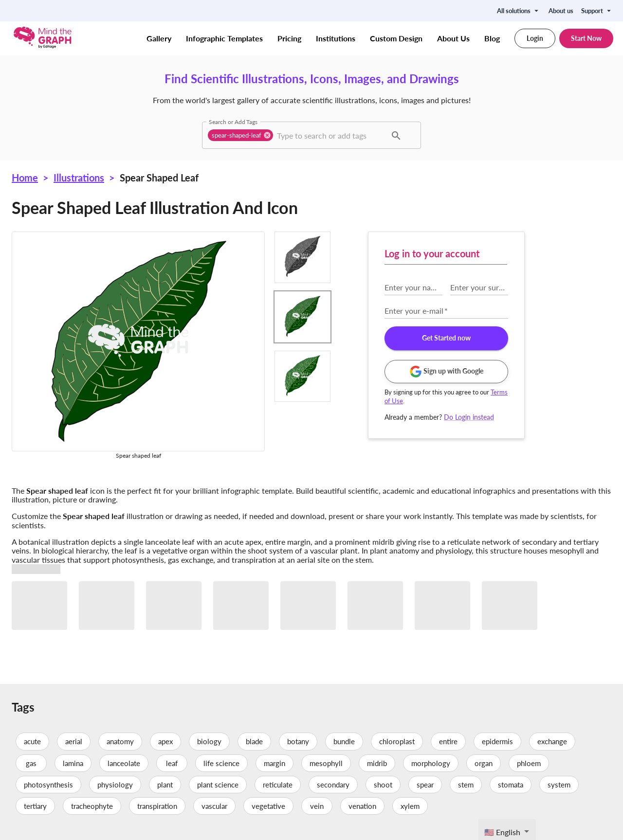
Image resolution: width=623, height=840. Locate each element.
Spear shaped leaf (159, 178)
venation (362, 806)
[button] (240, 135)
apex (165, 741)
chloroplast (397, 741)
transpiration (157, 806)
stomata (511, 785)
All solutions (519, 11)
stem (466, 785)
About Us (453, 38)
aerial (74, 741)
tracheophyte (92, 806)
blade (254, 741)
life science (221, 763)
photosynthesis (48, 785)
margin (275, 763)
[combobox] (330, 135)
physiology (115, 785)
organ (484, 763)
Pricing (289, 38)
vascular (214, 806)
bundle (344, 741)
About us (561, 11)
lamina (73, 763)
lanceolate (124, 763)
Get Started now (446, 338)
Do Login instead (469, 417)
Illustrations (79, 178)
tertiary (35, 806)
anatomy (120, 741)
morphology (431, 763)
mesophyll (326, 763)
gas (31, 763)
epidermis (497, 741)
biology (209, 741)
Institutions (336, 38)
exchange (552, 741)
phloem (529, 763)
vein (317, 806)
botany (298, 741)
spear (425, 785)
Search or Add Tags (233, 122)
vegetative (268, 806)
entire (448, 741)
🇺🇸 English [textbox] (502, 832)
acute (32, 741)
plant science (218, 785)
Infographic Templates (224, 38)
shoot (383, 785)
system (559, 785)
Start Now (586, 38)
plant (165, 785)
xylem (410, 806)
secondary (333, 785)
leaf (172, 763)
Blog (492, 38)
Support (597, 11)
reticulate (278, 785)
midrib (377, 763)
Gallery (159, 38)
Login (535, 38)
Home (25, 178)
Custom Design (396, 38)
